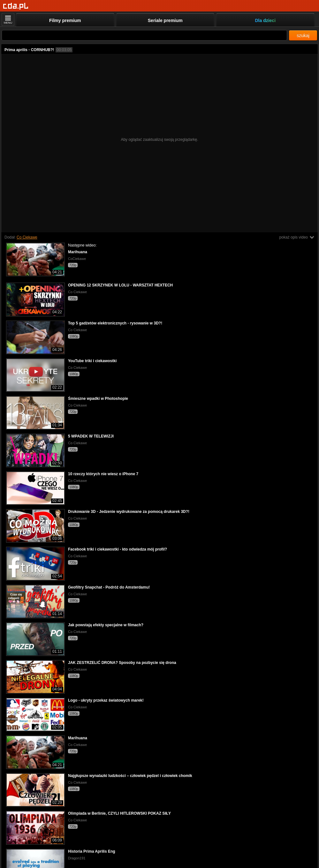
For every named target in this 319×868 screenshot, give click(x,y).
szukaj (303, 35)
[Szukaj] (144, 35)
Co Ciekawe (27, 237)
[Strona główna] (16, 6)
